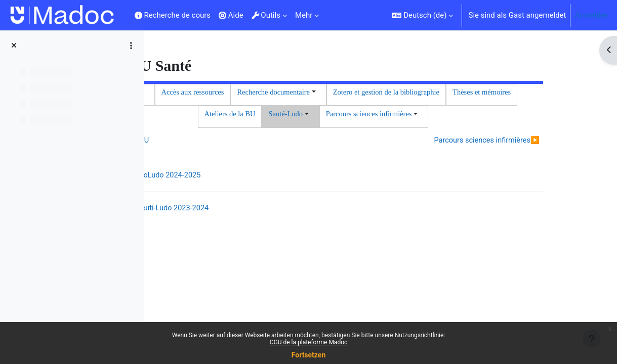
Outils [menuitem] (266, 15)
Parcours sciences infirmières (479, 166)
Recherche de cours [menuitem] (173, 15)
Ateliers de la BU (442, 115)
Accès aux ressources (342, 93)
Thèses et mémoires (372, 115)
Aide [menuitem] (231, 15)
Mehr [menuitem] (304, 15)
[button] (422, 15)
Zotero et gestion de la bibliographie (273, 115)
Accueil (284, 93)
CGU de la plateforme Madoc (309, 342)
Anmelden (592, 15)
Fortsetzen (309, 355)
